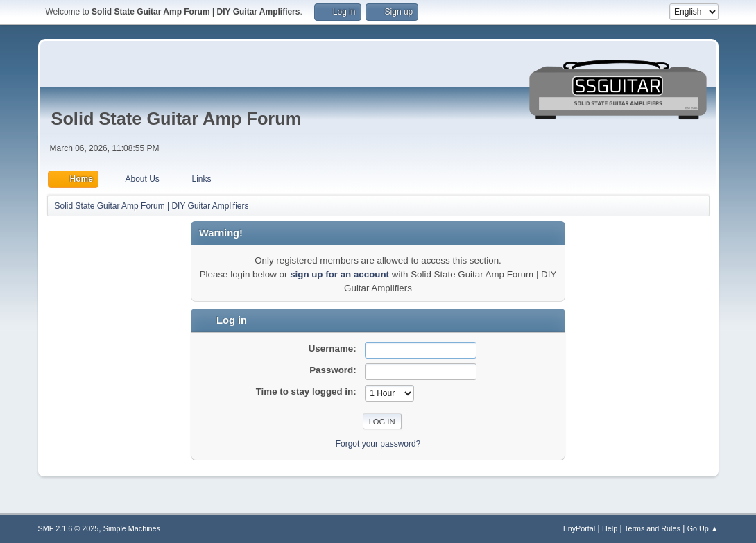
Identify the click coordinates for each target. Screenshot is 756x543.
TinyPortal (578, 528)
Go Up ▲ (703, 528)
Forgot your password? (378, 444)
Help (610, 528)
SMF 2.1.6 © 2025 (69, 528)
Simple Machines (132, 528)
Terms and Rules (652, 528)
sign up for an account (340, 274)
